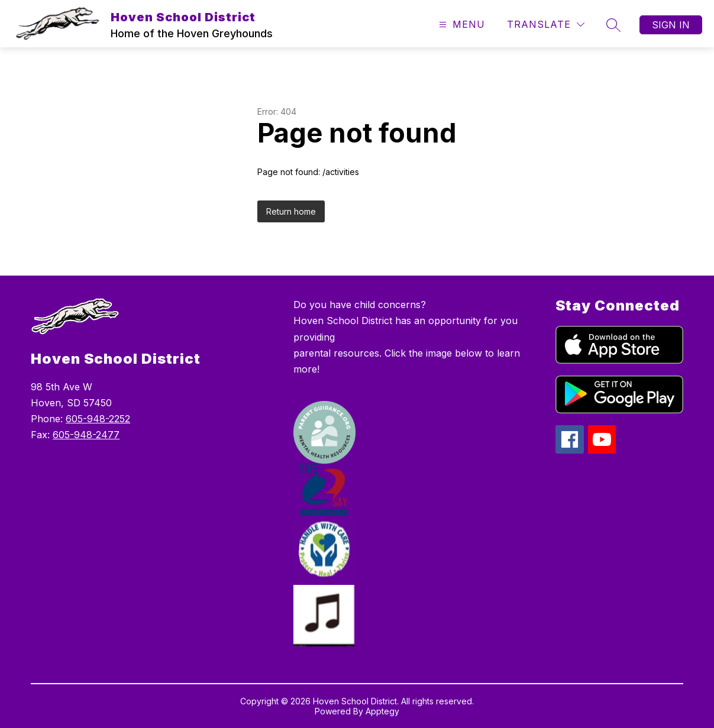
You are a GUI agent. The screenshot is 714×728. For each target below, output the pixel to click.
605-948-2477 (86, 435)
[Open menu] (461, 25)
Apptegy (382, 711)
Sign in (671, 25)
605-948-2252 (98, 419)
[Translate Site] (546, 25)
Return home (291, 211)
